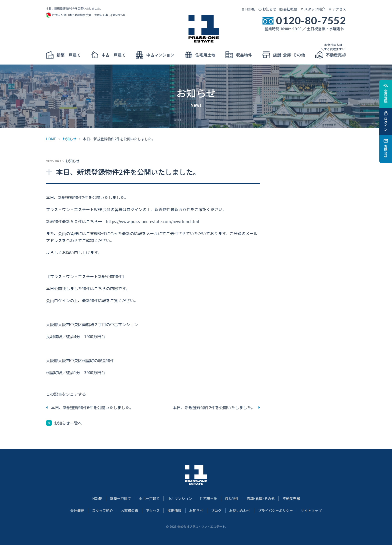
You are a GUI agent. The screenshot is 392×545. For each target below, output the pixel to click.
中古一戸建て (149, 498)
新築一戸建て (120, 498)
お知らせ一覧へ (68, 423)
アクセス (339, 9)
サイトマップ (311, 510)
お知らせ (269, 9)
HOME (250, 9)
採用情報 (174, 510)
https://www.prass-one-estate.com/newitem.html (153, 221)
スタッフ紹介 (315, 9)
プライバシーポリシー (275, 510)
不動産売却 (291, 498)
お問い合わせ (240, 510)
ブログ (216, 510)
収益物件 (232, 498)
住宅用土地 (208, 498)
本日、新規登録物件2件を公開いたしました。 (214, 407)
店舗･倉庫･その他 (261, 498)
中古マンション (180, 498)
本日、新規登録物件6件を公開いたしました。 (92, 407)
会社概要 (290, 9)
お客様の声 (129, 510)
